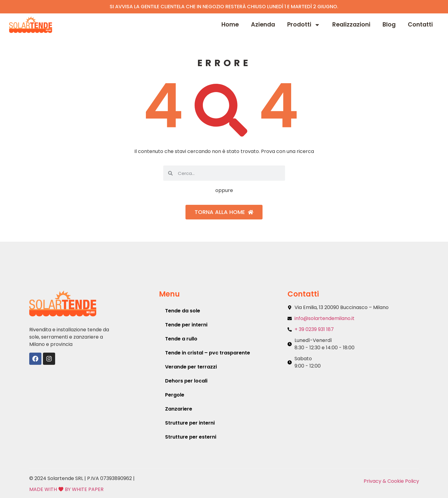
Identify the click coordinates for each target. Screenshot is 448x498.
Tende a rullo (181, 339)
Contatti (420, 25)
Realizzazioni (351, 25)
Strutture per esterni (191, 437)
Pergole (175, 395)
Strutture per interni (190, 423)
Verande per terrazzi (191, 367)
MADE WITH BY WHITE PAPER (66, 489)
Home (230, 25)
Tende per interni (186, 325)
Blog (389, 25)
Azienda (263, 25)
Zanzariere (179, 409)
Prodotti (304, 25)
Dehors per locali (186, 381)
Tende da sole (183, 311)
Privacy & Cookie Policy (391, 481)
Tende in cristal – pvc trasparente (208, 353)
